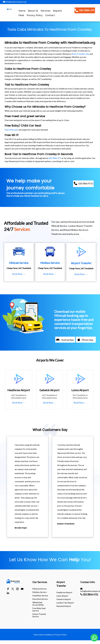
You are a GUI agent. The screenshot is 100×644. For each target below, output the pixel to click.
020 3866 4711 (91, 594)
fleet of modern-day (80, 54)
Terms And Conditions (43, 635)
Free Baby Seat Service (39, 609)
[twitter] (13, 589)
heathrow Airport (64, 592)
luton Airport (62, 596)
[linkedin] (8, 594)
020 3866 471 (55, 158)
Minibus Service (39, 592)
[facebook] (8, 589)
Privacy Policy (60, 635)
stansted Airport (64, 606)
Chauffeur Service (40, 596)
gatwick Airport (64, 599)
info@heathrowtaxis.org (15, 2)
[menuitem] (22, 11)
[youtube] (22, 589)
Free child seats (11, 130)
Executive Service (40, 599)
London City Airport (65, 603)
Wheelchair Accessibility (38, 604)
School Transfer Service (39, 615)
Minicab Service (39, 589)
